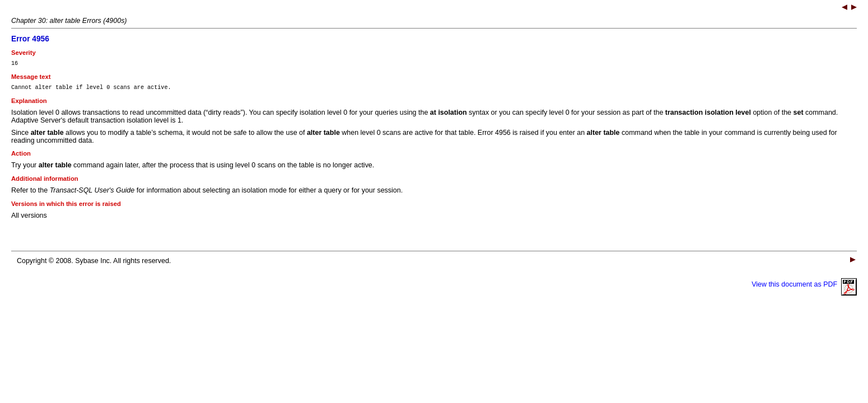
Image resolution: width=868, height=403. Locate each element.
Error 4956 (30, 39)
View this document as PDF (804, 288)
